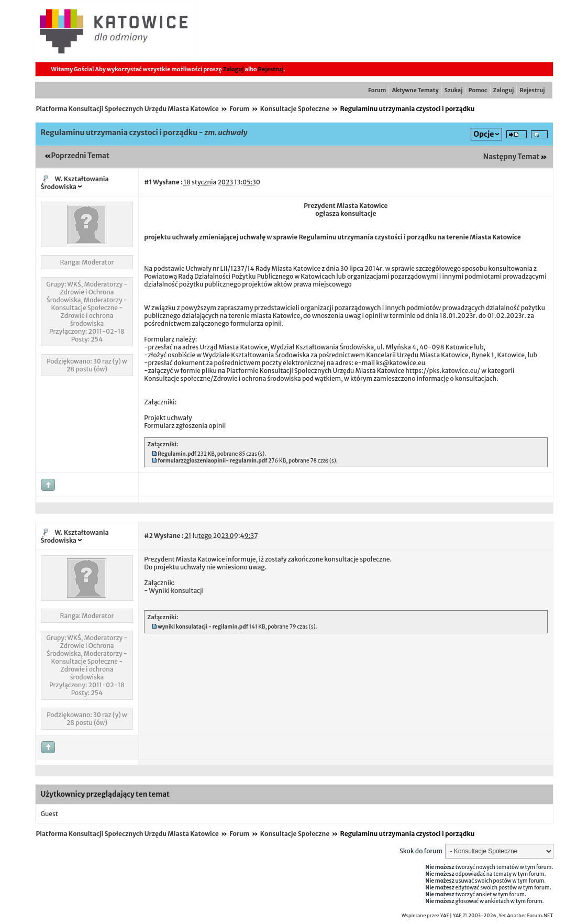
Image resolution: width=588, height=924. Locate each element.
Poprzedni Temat (80, 156)
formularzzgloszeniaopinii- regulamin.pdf (212, 461)
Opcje (484, 134)
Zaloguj (234, 69)
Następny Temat (512, 157)
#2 (148, 536)
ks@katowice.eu (401, 363)
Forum (377, 90)
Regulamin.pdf (177, 454)
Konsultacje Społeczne (295, 109)
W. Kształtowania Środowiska (75, 183)
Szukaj (454, 90)
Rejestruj (271, 69)
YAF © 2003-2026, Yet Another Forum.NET (503, 916)
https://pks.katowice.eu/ (443, 371)
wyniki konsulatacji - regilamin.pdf (203, 627)
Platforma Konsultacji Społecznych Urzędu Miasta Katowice (127, 109)
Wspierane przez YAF (425, 916)
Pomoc (478, 90)
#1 (148, 182)
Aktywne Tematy (415, 90)
